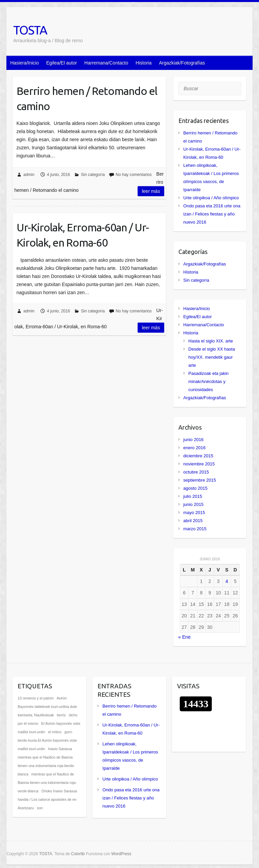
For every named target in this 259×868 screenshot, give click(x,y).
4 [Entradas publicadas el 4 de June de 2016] (227, 581)
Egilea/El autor (62, 63)
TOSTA (30, 30)
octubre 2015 (196, 472)
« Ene (185, 637)
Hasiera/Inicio (24, 63)
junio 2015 (194, 504)
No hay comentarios (134, 175)
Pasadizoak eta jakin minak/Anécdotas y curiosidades (209, 381)
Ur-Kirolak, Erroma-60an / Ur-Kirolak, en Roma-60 (83, 235)
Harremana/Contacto (106, 63)
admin (29, 175)
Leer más (151, 191)
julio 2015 (193, 496)
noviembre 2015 (199, 464)
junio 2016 (194, 440)
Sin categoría (93, 175)
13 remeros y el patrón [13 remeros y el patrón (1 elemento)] (36, 698)
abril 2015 (193, 521)
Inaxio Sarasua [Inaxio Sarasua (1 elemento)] (60, 749)
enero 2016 (195, 448)
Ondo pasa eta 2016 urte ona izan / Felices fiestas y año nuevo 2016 (212, 214)
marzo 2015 (195, 529)
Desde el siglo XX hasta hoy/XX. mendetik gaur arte (212, 357)
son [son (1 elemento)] (40, 808)
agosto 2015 (196, 488)
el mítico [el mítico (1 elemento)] (55, 732)
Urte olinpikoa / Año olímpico (211, 198)
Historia (143, 63)
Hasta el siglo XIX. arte (211, 341)
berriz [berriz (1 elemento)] (62, 715)
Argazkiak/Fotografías (182, 63)
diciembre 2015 (198, 456)
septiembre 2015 (200, 480)
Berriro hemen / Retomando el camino (87, 98)
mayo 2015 (194, 513)
